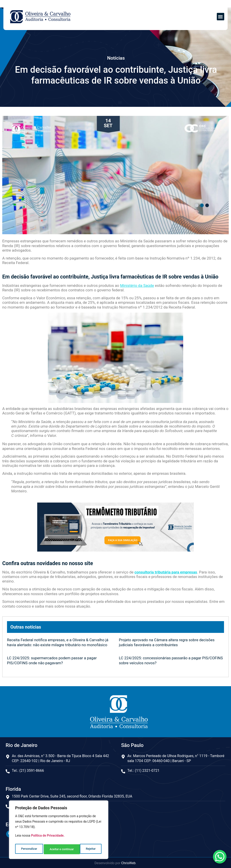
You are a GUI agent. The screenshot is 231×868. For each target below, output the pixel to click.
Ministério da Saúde (137, 285)
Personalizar (29, 849)
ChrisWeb (128, 862)
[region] (59, 831)
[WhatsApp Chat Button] (220, 857)
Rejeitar (54, 849)
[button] (221, 17)
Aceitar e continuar (84, 849)
